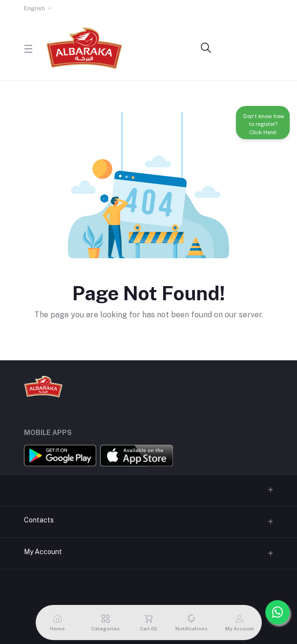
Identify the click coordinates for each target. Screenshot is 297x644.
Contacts (39, 520)
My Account (43, 552)
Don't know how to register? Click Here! (263, 123)
